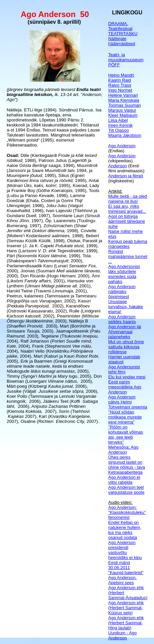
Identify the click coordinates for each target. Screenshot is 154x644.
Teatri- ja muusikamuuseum (126, 57)
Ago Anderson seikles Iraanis (122, 319)
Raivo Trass (120, 85)
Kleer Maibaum (123, 115)
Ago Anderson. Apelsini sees (122, 580)
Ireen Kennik (120, 125)
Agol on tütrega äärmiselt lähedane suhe (127, 221)
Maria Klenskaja (124, 100)
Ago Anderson (122, 146)
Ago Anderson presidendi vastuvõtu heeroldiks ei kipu (125, 550)
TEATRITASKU (123, 34)
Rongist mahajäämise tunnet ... (128, 256)
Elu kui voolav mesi (127, 377)
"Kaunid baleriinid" (126, 573)
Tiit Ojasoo (119, 130)
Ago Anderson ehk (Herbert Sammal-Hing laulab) (126, 623)
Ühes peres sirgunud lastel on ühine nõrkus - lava (127, 462)
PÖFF (114, 65)
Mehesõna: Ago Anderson (123, 450)
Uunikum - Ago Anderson (122, 635)
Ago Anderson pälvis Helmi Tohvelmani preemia (128, 402)
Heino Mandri (121, 75)
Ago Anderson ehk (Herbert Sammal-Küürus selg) (126, 608)
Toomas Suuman (125, 105)
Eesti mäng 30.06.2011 (119, 565)
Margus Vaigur (122, 110)
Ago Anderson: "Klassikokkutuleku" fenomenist (127, 512)
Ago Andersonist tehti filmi (124, 369)
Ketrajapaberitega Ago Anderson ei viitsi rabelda (125, 477)
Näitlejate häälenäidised (122, 41)
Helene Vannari (123, 95)
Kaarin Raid (120, 80)
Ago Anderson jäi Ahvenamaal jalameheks (125, 332)
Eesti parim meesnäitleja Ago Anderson (125, 387)
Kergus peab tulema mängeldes (128, 244)
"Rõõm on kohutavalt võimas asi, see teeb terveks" (126, 435)
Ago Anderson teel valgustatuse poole (126, 490)
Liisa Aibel (118, 120)
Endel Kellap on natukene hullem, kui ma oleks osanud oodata (125, 530)
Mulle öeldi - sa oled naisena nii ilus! (128, 199)
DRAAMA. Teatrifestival (120, 26)
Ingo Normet (120, 90)
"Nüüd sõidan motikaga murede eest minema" (125, 417)
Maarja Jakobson (125, 135)
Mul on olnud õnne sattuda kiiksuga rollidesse (126, 347)
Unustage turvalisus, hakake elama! (126, 307)
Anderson (118, 166)
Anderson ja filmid (125, 176)
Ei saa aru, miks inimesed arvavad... (127, 209)
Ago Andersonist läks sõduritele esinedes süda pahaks (124, 274)
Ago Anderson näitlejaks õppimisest (122, 292)
